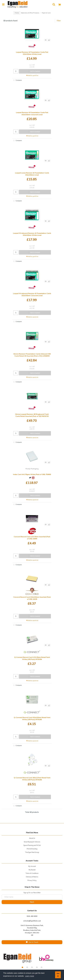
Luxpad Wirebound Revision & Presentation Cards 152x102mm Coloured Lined (32, 295)
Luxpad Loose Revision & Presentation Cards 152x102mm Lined (32, 174)
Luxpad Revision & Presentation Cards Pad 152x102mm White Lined (32, 53)
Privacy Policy (32, 880)
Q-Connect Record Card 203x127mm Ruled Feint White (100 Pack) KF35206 (32, 779)
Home (17, 13)
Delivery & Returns (32, 877)
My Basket (32, 870)
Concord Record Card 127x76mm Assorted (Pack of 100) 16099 (32, 538)
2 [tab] (27, 967)
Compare (17, 80)
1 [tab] (22, 967)
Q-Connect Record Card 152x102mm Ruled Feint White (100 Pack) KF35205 (32, 719)
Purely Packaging (32, 469)
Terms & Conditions (32, 873)
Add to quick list (32, 75)
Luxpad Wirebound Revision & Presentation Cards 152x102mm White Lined (32, 234)
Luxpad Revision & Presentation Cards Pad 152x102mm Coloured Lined (32, 114)
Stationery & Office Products (30, 13)
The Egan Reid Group (32, 852)
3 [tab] (32, 967)
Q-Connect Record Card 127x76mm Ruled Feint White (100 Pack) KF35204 (32, 658)
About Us (32, 838)
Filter (59, 21)
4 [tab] (37, 967)
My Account (32, 866)
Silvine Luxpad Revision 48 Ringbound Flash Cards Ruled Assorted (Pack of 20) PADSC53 (32, 415)
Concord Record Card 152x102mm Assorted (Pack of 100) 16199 (32, 598)
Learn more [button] (30, 976)
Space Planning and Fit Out (32, 845)
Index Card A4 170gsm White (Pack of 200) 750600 (32, 474)
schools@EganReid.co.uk (32, 921)
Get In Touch (32, 942)
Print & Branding (32, 849)
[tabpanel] (18, 958)
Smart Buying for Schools (32, 842)
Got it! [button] (58, 975)
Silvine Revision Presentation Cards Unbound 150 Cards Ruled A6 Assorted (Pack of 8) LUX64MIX (32, 355)
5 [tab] (42, 967)
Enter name (33, 894)
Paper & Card (46, 13)
